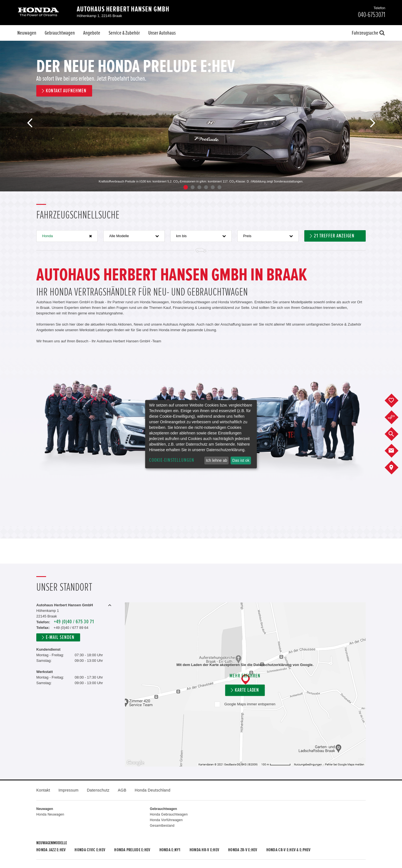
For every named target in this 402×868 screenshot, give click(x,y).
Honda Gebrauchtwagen (169, 814)
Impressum (68, 790)
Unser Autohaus (162, 33)
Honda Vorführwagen (166, 820)
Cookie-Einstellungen (172, 460)
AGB (122, 790)
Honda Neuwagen (50, 814)
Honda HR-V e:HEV (204, 850)
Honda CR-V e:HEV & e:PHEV (289, 850)
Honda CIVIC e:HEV (90, 850)
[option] (201, 116)
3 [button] (199, 187)
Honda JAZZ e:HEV (51, 850)
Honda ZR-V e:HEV (243, 850)
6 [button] (219, 187)
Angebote (92, 33)
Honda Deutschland (153, 790)
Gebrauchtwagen (60, 33)
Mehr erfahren (245, 676)
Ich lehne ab (216, 460)
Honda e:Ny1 (170, 850)
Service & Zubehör (124, 33)
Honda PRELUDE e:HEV (132, 850)
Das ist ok (241, 460)
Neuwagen (27, 33)
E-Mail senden (60, 637)
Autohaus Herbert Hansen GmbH (123, 9)
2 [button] (193, 187)
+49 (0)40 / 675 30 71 (74, 622)
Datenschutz (98, 790)
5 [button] (213, 187)
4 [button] (206, 187)
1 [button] (186, 187)
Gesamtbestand (162, 826)
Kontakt (43, 790)
